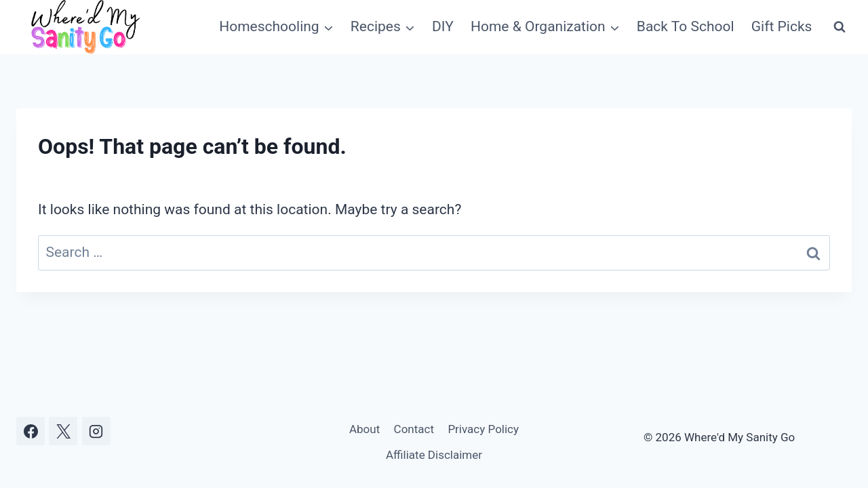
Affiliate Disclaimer (434, 455)
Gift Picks (782, 26)
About (364, 429)
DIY (443, 26)
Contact (414, 429)
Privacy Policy (483, 429)
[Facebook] (31, 431)
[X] (63, 431)
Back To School (686, 26)
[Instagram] (96, 431)
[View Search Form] (840, 27)
